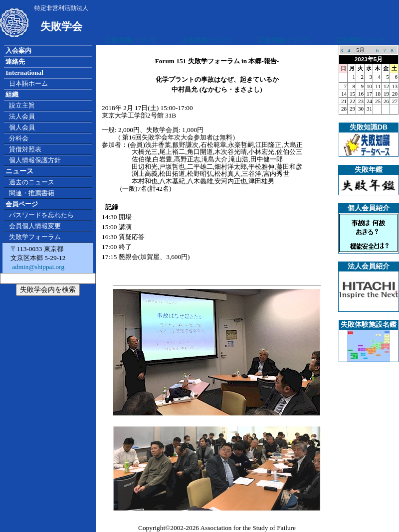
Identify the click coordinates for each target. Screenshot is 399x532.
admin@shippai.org (37, 267)
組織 (12, 94)
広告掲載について (131, 40)
